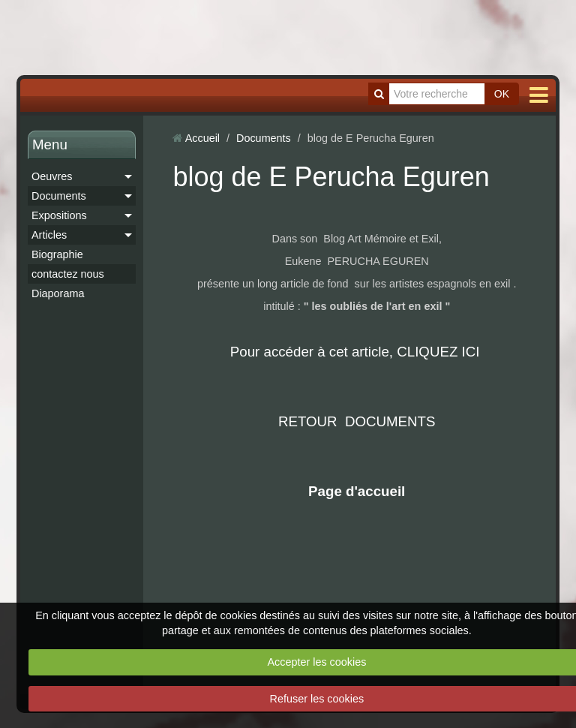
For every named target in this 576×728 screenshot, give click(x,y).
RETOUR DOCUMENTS (357, 421)
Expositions (59, 215)
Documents (59, 196)
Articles (49, 235)
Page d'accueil (357, 491)
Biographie (57, 254)
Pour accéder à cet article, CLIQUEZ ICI (357, 352)
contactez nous (68, 274)
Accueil (202, 138)
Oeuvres (52, 176)
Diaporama (58, 293)
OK (502, 94)
